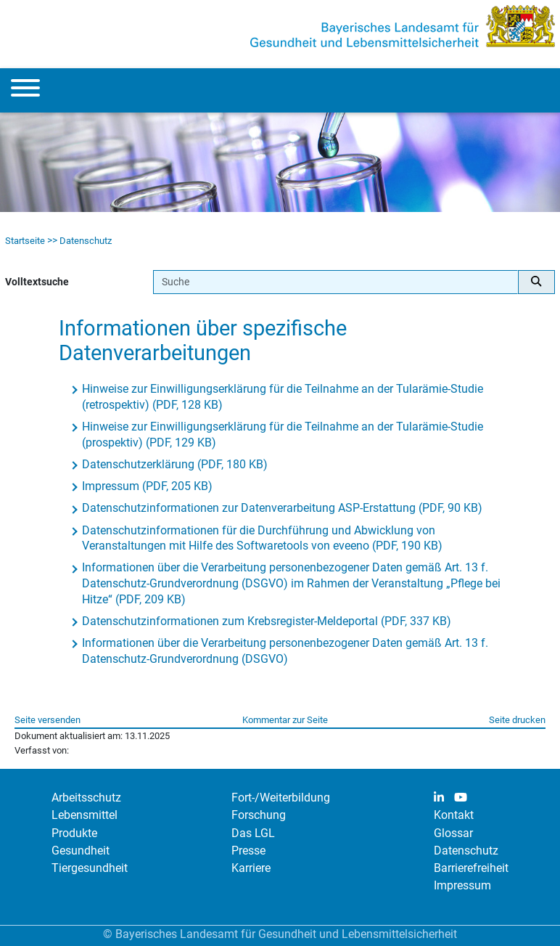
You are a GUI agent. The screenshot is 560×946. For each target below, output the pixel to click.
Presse (248, 851)
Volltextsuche (37, 282)
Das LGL (253, 833)
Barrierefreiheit (471, 868)
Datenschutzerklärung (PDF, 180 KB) (175, 464)
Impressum (462, 885)
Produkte (74, 833)
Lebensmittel (85, 815)
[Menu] (25, 90)
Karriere (251, 868)
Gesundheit (81, 851)
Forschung (259, 815)
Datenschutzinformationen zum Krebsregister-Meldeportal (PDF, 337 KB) (267, 621)
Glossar (453, 833)
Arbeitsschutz (86, 798)
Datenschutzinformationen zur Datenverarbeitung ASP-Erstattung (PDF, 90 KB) (282, 508)
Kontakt (454, 815)
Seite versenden (48, 720)
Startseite (25, 241)
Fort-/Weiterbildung (281, 798)
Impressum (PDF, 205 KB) (147, 486)
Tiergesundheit (90, 868)
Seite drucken (517, 720)
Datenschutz (86, 241)
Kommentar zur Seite (285, 720)
